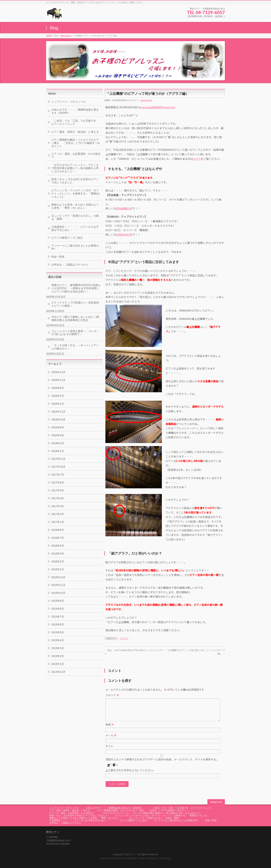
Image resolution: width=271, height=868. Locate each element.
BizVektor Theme (136, 858)
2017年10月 (58, 467)
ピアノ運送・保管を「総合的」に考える (75, 132)
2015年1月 (58, 664)
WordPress (118, 858)
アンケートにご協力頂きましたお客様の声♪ (75, 247)
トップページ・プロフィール (69, 102)
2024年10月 (58, 420)
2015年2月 (58, 656)
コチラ (197, 159)
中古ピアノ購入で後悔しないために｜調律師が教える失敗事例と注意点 (75, 318)
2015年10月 (58, 593)
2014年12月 (58, 672)
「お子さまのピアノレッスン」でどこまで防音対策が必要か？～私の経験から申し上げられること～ (75, 168)
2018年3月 (58, 443)
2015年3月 (58, 648)
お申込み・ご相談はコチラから (70, 265)
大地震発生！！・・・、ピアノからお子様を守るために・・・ (75, 228)
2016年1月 (58, 569)
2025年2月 (58, 396)
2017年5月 (58, 490)
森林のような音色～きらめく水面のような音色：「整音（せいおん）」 (75, 206)
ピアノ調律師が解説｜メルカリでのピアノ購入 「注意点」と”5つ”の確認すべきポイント (76, 143)
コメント (112, 695)
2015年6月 (58, 624)
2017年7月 (58, 475)
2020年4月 (58, 435)
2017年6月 (58, 483)
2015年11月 (58, 585)
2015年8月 (58, 609)
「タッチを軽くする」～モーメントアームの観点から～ (75, 347)
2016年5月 (58, 546)
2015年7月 (58, 617)
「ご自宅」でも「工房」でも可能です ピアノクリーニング (75, 122)
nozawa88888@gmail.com (159, 107)
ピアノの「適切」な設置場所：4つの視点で (76, 155)
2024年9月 (58, 427)
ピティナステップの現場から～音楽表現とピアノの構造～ (75, 304)
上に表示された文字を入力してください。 (130, 775)
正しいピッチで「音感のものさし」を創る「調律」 (75, 217)
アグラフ (124, 638)
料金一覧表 (58, 257)
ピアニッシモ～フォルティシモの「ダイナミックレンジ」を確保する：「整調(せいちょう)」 (76, 193)
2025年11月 (58, 380)
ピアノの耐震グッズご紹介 (67, 238)
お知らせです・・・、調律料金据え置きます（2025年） (75, 111)
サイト (109, 751)
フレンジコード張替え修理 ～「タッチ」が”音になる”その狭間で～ (75, 333)
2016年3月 (58, 554)
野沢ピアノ (131, 854)
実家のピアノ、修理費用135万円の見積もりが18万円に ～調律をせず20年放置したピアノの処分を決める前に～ (76, 288)
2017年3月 (58, 506)
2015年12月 (58, 577)
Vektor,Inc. (154, 858)
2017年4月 (58, 498)
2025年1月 (58, 404)
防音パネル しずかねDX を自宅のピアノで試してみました (75, 181)
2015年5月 (58, 632)
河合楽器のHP (124, 208)
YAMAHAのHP (124, 234)
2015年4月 (58, 640)
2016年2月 (58, 561)
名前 (110, 729)
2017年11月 (58, 459)
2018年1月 (58, 451)
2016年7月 (58, 538)
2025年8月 (58, 388)
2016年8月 (58, 530)
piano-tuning (66, 36)
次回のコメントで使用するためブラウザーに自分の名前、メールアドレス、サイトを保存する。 (162, 764)
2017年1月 (58, 522)
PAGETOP (216, 802)
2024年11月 (58, 412)
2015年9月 (58, 601)
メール (111, 740)
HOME (49, 36)
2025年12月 (58, 372)
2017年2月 (58, 514)
